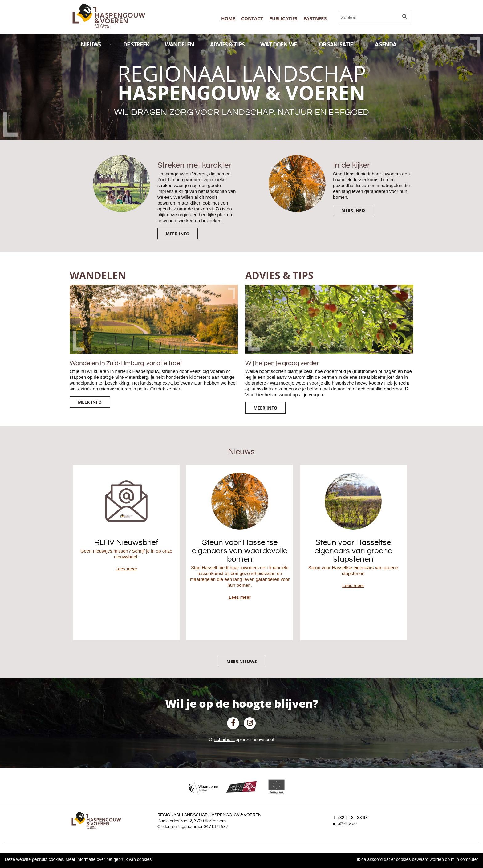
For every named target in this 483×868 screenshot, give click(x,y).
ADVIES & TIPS (227, 44)
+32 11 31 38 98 (352, 818)
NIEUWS (96, 44)
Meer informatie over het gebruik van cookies (109, 859)
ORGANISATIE (341, 44)
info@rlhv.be (345, 824)
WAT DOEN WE (284, 44)
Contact (252, 19)
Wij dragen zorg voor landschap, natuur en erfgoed (242, 112)
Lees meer (126, 569)
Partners (315, 19)
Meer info (178, 234)
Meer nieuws (242, 661)
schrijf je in (225, 740)
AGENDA (391, 44)
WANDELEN (179, 44)
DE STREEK (136, 44)
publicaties (283, 19)
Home (228, 19)
